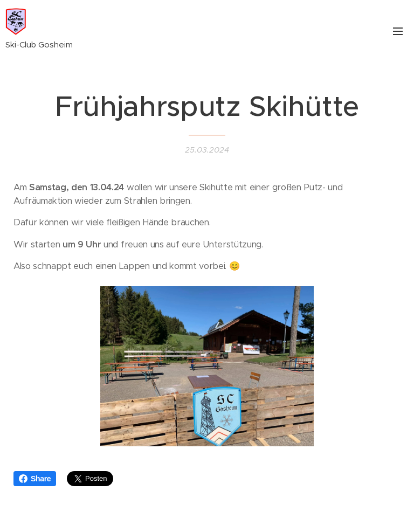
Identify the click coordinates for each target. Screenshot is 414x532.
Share (35, 479)
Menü (398, 31)
